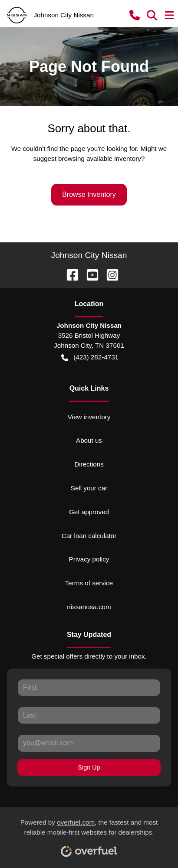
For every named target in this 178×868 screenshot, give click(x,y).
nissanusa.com (89, 607)
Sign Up (89, 767)
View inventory (89, 417)
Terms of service (89, 583)
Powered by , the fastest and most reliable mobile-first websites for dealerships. (89, 835)
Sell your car (89, 488)
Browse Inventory (89, 194)
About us (89, 440)
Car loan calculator (89, 536)
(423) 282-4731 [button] (90, 357)
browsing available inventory (100, 158)
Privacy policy (89, 559)
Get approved (89, 512)
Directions (89, 464)
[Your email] (89, 743)
